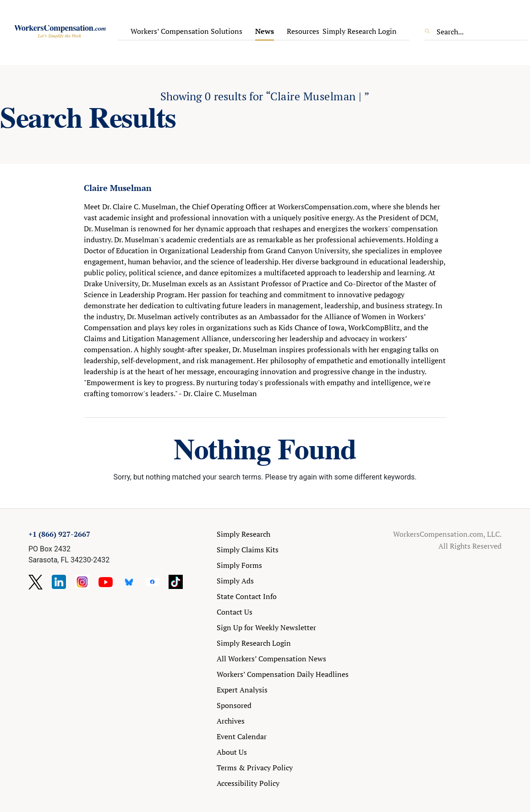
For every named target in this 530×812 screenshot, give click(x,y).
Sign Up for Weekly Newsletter (266, 627)
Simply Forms (239, 565)
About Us (232, 752)
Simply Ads (235, 581)
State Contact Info (247, 596)
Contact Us (235, 612)
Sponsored (234, 705)
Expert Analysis (242, 690)
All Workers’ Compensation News (271, 659)
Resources (303, 31)
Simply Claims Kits (248, 550)
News (265, 31)
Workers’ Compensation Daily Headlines (283, 674)
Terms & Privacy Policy (255, 768)
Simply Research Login (360, 31)
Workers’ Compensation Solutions (186, 31)
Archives (231, 721)
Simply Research (243, 534)
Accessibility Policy (248, 783)
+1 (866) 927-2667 (59, 534)
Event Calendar (242, 736)
